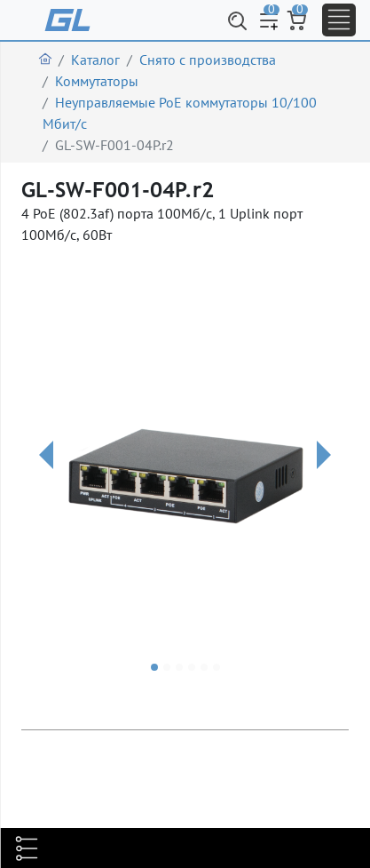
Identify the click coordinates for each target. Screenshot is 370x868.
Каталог (95, 60)
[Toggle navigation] (339, 20)
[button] (46, 477)
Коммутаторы (97, 81)
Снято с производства (208, 60)
